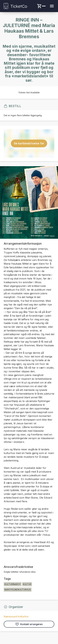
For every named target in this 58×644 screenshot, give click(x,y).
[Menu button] (52, 6)
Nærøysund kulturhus (16, 616)
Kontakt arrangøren (29, 624)
